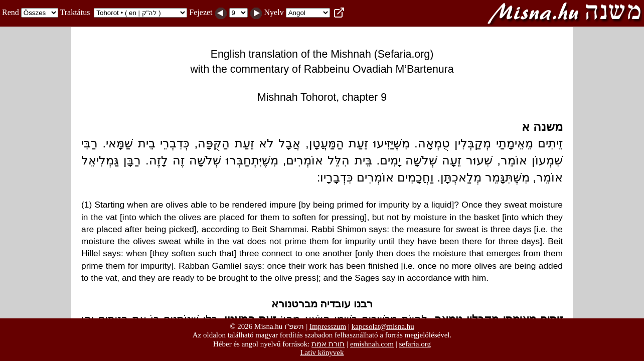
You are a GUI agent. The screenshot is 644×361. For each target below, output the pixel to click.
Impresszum (328, 326)
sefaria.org (415, 344)
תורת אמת (328, 344)
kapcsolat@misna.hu (383, 326)
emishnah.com (372, 344)
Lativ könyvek (322, 352)
